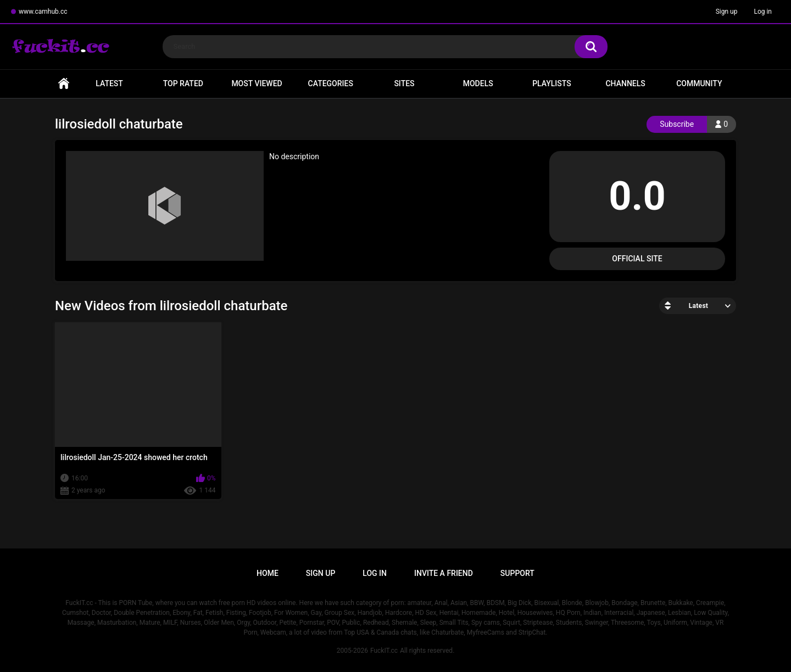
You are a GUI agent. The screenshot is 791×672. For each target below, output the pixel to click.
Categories (331, 83)
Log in (763, 12)
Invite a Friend (444, 573)
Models (478, 83)
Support (517, 573)
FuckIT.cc (384, 651)
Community (699, 83)
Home (64, 84)
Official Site (637, 259)
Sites (404, 83)
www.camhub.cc (43, 12)
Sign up (727, 12)
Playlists (552, 83)
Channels (625, 83)
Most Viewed (257, 83)
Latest (109, 83)
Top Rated (183, 83)
